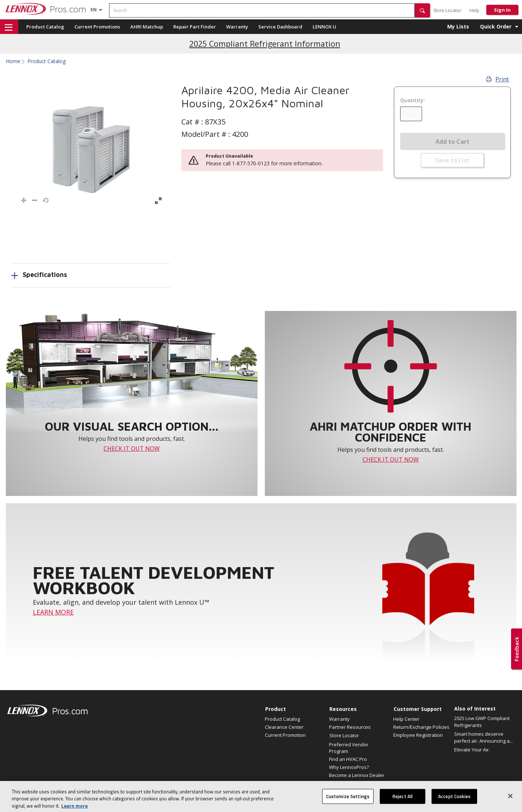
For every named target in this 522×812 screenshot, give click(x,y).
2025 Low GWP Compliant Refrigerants (482, 722)
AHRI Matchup (147, 27)
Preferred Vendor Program (349, 748)
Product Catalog (45, 27)
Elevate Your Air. (472, 750)
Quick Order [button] (496, 26)
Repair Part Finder (195, 27)
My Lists (458, 26)
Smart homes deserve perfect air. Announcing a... (484, 738)
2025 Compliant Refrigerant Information (265, 44)
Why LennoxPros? (349, 767)
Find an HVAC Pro (348, 759)
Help (474, 10)
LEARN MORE (53, 612)
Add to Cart (453, 142)
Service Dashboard (280, 27)
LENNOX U (324, 27)
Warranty (237, 27)
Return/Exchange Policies (421, 727)
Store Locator (447, 10)
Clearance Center (284, 727)
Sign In (502, 10)
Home (13, 61)
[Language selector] (94, 9)
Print (497, 79)
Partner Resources (350, 727)
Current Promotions (97, 27)
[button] (422, 10)
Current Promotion (285, 735)
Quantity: (413, 100)
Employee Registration (418, 735)
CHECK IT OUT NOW (132, 449)
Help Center (406, 719)
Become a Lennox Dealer (357, 775)
